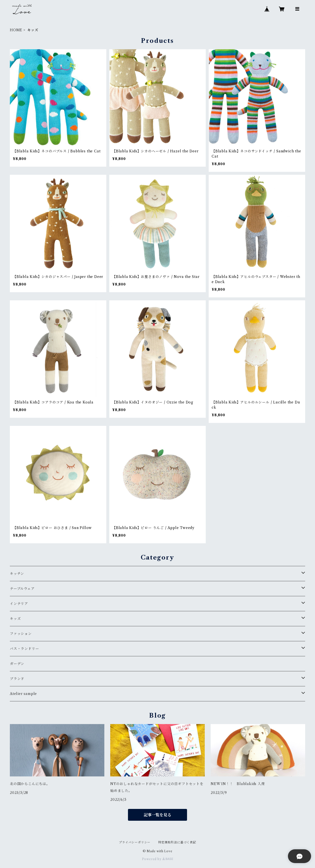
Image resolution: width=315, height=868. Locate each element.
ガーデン (17, 664)
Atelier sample (23, 694)
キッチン (17, 574)
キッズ (15, 619)
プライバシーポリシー (135, 842)
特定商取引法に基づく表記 (177, 842)
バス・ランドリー (24, 649)
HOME (16, 30)
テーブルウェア (22, 589)
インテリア (19, 604)
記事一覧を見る (157, 815)
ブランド (17, 679)
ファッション (21, 634)
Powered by (158, 859)
